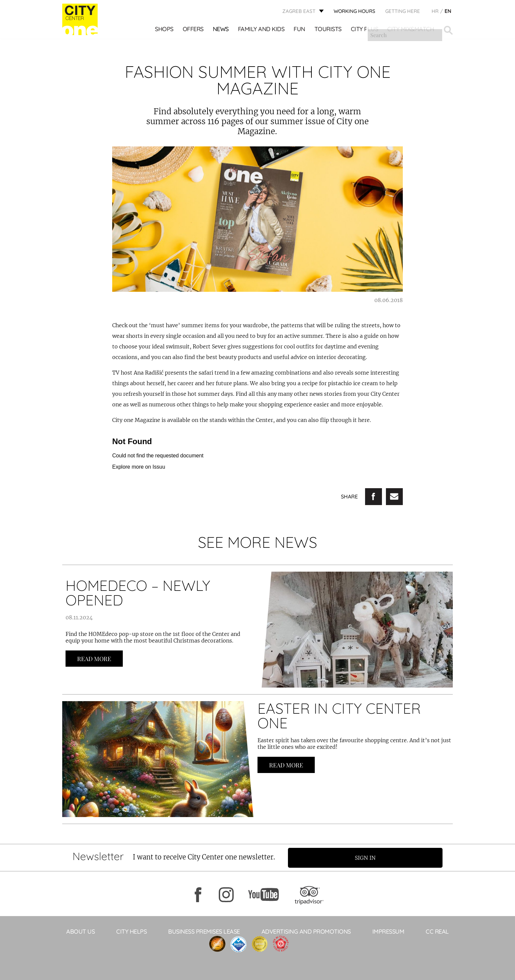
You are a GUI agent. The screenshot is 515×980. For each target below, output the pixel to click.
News (221, 30)
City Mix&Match (411, 30)
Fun (300, 30)
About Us (80, 931)
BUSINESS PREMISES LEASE (204, 931)
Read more (94, 659)
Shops (164, 30)
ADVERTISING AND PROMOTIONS (306, 931)
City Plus (365, 30)
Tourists (328, 30)
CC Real (437, 931)
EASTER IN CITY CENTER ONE (339, 716)
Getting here (403, 12)
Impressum (388, 931)
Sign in (368, 857)
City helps (131, 931)
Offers (193, 30)
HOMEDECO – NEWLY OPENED (138, 593)
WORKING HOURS (354, 12)
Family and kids (262, 30)
